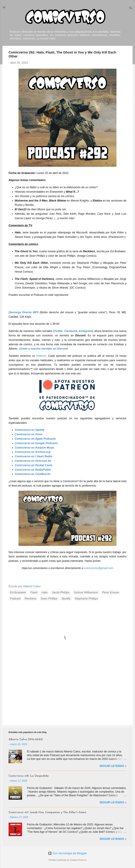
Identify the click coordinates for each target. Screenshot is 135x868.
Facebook (71, 331)
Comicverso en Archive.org (33, 452)
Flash (34, 592)
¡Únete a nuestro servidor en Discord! (43, 349)
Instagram (85, 331)
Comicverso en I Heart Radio (33, 456)
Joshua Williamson (86, 592)
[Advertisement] (67, 697)
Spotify (66, 599)
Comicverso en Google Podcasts (36, 443)
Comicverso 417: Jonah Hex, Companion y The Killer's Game (47, 812)
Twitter (58, 331)
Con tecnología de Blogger (67, 853)
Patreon (41, 356)
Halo (45, 592)
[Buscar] (131, 8)
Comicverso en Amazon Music (35, 448)
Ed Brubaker (18, 592)
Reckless (31, 599)
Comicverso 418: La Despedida (29, 776)
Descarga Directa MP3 (23, 312)
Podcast (15, 599)
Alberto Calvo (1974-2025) (26, 740)
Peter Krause (111, 592)
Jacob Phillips (61, 592)
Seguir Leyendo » (113, 766)
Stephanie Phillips (86, 599)
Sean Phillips (49, 599)
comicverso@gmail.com (98, 568)
